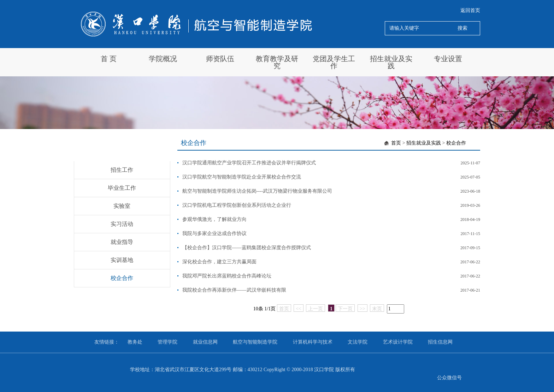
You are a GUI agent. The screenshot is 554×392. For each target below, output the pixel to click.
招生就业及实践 (424, 143)
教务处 (135, 342)
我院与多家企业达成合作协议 (214, 233)
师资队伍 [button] (220, 59)
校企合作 (122, 278)
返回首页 (470, 10)
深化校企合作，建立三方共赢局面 (219, 262)
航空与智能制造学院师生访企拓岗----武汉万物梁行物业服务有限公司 (257, 191)
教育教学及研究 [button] (277, 62)
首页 (396, 143)
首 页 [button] (109, 59)
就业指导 (122, 242)
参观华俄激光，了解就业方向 (214, 219)
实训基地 (122, 260)
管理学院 (167, 342)
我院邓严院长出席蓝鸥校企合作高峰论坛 (227, 276)
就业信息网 (205, 342)
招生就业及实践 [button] (391, 62)
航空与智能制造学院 (255, 342)
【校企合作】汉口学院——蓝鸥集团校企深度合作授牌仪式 (247, 248)
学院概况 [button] (163, 59)
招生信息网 (440, 342)
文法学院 (358, 342)
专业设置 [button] (448, 59)
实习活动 (122, 224)
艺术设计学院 (398, 342)
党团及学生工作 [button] (334, 62)
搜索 (462, 28)
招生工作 (122, 170)
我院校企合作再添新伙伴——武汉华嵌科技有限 (234, 290)
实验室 (122, 206)
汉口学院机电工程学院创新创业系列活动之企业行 (237, 205)
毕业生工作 (122, 188)
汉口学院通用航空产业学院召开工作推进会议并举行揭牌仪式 (249, 163)
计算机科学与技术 (313, 342)
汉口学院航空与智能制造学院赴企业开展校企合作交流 (242, 177)
